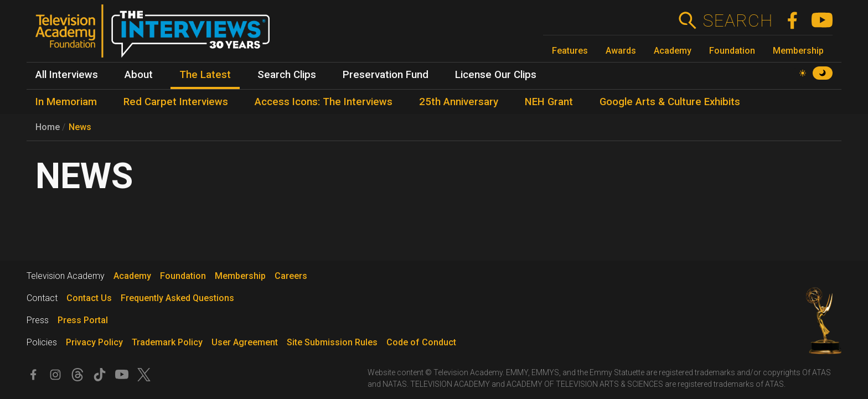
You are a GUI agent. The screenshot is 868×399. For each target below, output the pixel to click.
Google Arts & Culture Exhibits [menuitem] (670, 102)
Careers (291, 276)
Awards (621, 51)
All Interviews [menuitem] (67, 75)
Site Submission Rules (332, 342)
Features (570, 51)
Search (738, 20)
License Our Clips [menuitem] (496, 75)
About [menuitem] (139, 75)
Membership (798, 51)
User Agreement (245, 342)
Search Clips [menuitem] (287, 75)
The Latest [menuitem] (205, 75)
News (80, 127)
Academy (673, 51)
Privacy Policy (94, 342)
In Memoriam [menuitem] (66, 102)
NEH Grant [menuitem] (549, 102)
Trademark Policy (167, 342)
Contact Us (89, 298)
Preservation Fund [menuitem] (386, 75)
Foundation (732, 51)
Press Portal (83, 320)
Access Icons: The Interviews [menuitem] (324, 102)
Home (48, 127)
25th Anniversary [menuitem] (459, 102)
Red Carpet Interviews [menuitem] (176, 102)
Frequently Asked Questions (177, 298)
